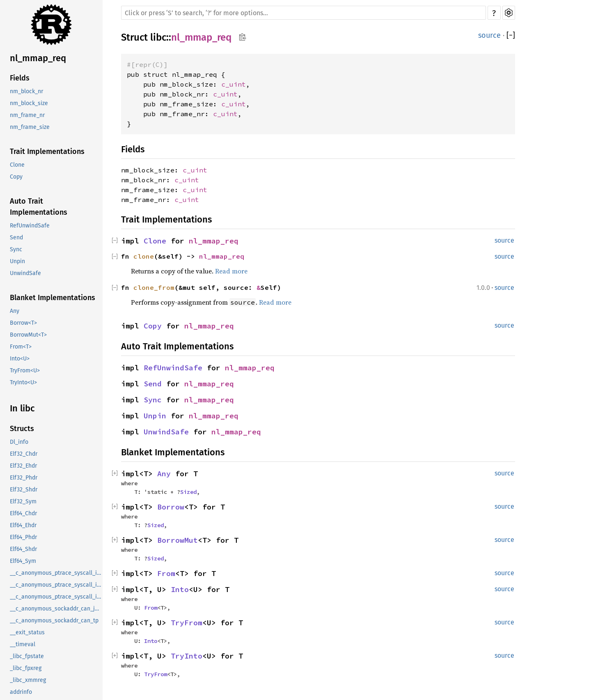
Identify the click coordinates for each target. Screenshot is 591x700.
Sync (16, 249)
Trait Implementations (47, 151)
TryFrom (187, 623)
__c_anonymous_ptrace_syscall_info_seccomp (56, 597)
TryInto (187, 656)
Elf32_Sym (23, 501)
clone (144, 256)
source (489, 35)
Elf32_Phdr (24, 478)
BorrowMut (178, 540)
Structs (22, 429)
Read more (231, 271)
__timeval (23, 644)
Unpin (17, 261)
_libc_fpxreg (26, 668)
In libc (22, 408)
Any (15, 311)
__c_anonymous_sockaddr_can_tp (54, 621)
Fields (20, 78)
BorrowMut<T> (28, 335)
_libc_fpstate (27, 656)
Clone (17, 165)
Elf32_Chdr (24, 454)
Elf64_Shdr (23, 549)
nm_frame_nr (27, 115)
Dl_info (19, 442)
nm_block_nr (26, 91)
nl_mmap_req (38, 58)
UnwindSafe (25, 273)
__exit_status (27, 632)
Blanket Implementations (53, 298)
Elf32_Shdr (24, 490)
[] (511, 35)
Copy (16, 177)
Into (180, 589)
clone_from (154, 287)
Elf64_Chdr (23, 513)
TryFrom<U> (25, 371)
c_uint (234, 84)
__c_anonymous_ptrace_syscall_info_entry (56, 573)
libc (158, 37)
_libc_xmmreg (28, 680)
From (166, 573)
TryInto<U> (23, 382)
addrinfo (21, 692)
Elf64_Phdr (23, 537)
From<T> (21, 347)
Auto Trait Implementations (39, 207)
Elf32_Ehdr (23, 466)
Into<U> (20, 359)
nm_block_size (29, 103)
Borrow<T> (23, 323)
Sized (188, 492)
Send (16, 238)
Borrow (171, 507)
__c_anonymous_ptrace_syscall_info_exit (56, 585)
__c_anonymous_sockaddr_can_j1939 (56, 609)
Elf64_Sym (23, 561)
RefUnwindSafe (30, 226)
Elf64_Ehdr (23, 525)
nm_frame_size (30, 127)
